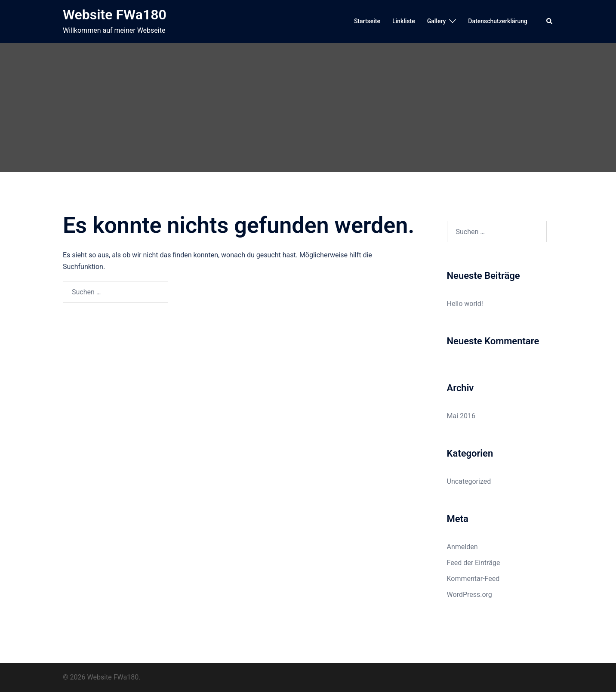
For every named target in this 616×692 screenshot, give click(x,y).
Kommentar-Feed (473, 579)
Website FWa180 (115, 15)
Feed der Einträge (474, 563)
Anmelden (462, 547)
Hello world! (465, 304)
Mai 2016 (461, 416)
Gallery (437, 21)
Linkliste (404, 21)
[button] (550, 22)
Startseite (367, 21)
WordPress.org (470, 595)
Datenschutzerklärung (498, 21)
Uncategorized (469, 481)
